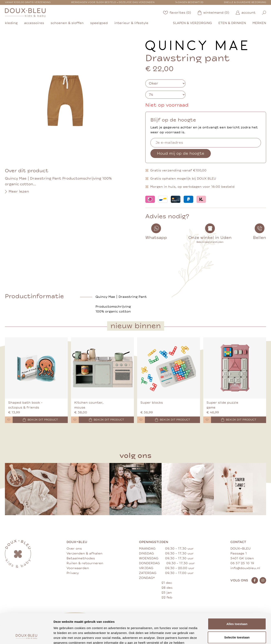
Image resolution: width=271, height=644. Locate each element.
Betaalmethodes (81, 558)
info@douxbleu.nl (245, 568)
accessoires (34, 23)
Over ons (74, 549)
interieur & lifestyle (131, 23)
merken (259, 23)
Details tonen (220, 636)
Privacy (73, 573)
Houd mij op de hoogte (181, 153)
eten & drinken (232, 23)
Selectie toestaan (237, 609)
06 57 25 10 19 (242, 563)
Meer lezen (17, 192)
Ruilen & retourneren (85, 563)
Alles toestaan (237, 596)
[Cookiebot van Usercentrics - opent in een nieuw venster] (26, 636)
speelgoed (99, 23)
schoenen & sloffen (67, 23)
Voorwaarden (78, 568)
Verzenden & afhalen (84, 553)
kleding (11, 23)
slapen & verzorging (192, 23)
